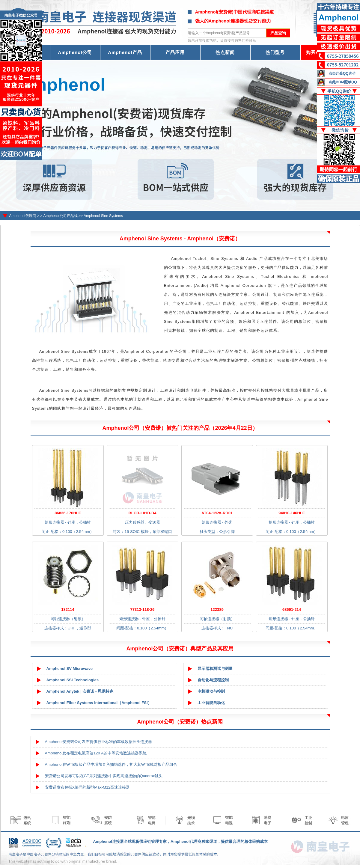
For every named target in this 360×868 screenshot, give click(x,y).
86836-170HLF (68, 513)
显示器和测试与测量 (215, 669)
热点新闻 (225, 52)
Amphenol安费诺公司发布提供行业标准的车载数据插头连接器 (99, 742)
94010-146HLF (292, 513)
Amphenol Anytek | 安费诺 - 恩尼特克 (80, 691)
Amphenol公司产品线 (61, 216)
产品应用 (175, 52)
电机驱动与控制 (211, 691)
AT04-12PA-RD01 (217, 513)
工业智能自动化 (211, 703)
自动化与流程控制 (213, 680)
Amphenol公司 (75, 52)
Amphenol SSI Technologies (73, 680)
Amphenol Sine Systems (103, 216)
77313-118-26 (143, 609)
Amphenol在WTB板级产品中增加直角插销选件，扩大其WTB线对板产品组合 (111, 764)
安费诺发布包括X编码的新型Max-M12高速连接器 (88, 787)
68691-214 (292, 609)
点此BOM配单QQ (343, 82)
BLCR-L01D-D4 (142, 513)
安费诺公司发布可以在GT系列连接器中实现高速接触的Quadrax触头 (104, 776)
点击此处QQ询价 (342, 73)
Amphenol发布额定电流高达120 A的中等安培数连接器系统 (96, 753)
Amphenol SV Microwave (70, 669)
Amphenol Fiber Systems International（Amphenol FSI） (99, 703)
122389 (217, 609)
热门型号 (275, 52)
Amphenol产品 (125, 52)
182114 (68, 609)
